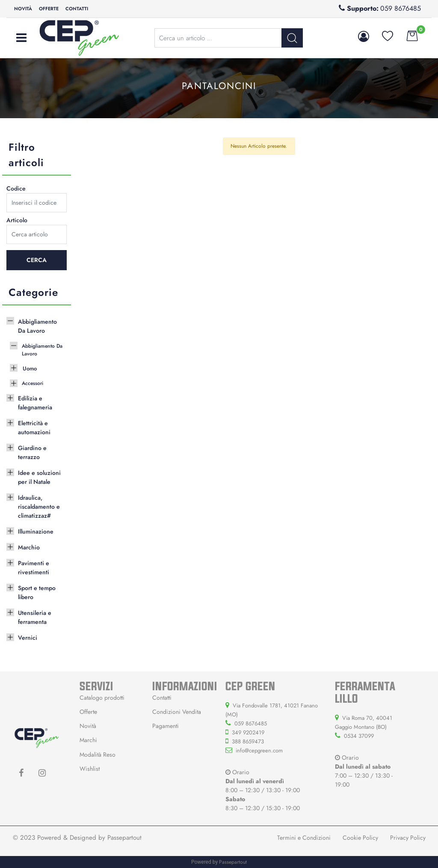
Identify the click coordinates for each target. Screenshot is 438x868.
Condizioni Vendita (177, 712)
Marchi (88, 740)
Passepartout (124, 838)
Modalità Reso (98, 755)
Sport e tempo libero (37, 592)
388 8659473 (248, 741)
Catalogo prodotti (102, 698)
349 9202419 (248, 732)
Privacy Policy (408, 838)
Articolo (17, 220)
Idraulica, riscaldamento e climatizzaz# (39, 507)
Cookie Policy (360, 838)
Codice (16, 188)
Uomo (30, 368)
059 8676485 (401, 8)
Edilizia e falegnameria (35, 403)
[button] (365, 36)
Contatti (77, 9)
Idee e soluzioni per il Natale (39, 477)
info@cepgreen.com (259, 750)
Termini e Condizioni (304, 838)
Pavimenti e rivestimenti (34, 568)
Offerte (49, 9)
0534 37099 (359, 736)
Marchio (29, 547)
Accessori (33, 383)
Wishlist (90, 769)
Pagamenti (166, 726)
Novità (23, 9)
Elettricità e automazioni (34, 428)
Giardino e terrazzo (32, 452)
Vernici (28, 638)
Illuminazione (36, 531)
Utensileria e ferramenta (35, 617)
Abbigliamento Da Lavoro (37, 326)
